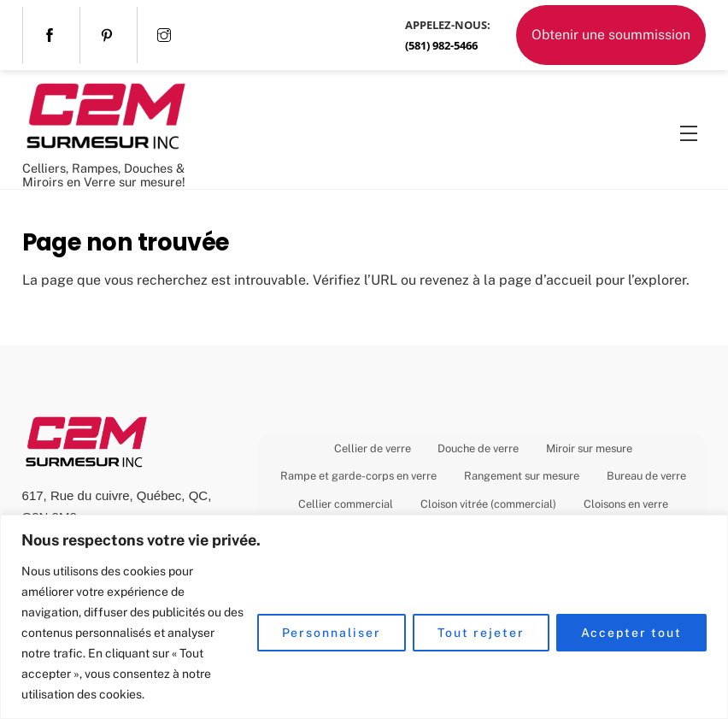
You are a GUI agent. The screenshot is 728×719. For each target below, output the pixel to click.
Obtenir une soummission (611, 35)
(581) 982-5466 (441, 45)
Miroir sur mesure (589, 448)
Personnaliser (332, 633)
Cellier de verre (373, 448)
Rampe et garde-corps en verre (358, 476)
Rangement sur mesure (522, 476)
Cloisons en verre (626, 504)
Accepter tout (631, 633)
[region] (364, 617)
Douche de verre (478, 448)
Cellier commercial (346, 504)
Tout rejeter (481, 633)
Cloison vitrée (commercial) (488, 504)
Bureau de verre (646, 476)
